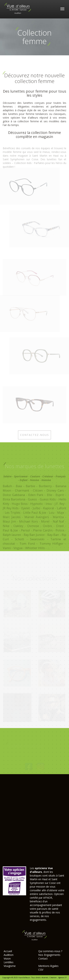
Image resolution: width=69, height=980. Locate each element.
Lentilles (9, 962)
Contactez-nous (34, 436)
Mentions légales (48, 966)
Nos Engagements (49, 955)
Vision (7, 959)
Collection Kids (23, 164)
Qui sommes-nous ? (50, 951)
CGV (41, 970)
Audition (9, 955)
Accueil (8, 951)
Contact (43, 959)
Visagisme (10, 966)
